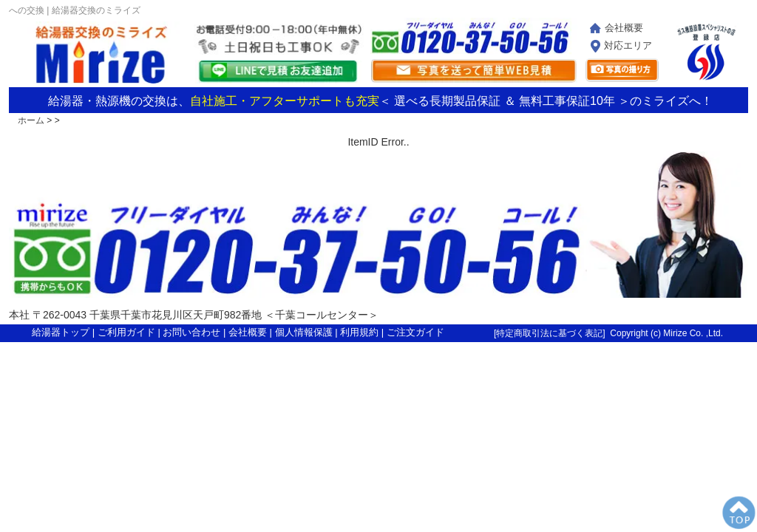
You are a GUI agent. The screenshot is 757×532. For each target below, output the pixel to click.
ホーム (31, 120)
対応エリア (628, 45)
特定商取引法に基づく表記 (549, 333)
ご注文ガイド (415, 332)
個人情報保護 (304, 332)
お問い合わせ (191, 332)
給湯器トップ (61, 332)
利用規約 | (363, 332)
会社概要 (624, 28)
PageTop (739, 514)
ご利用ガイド (126, 332)
